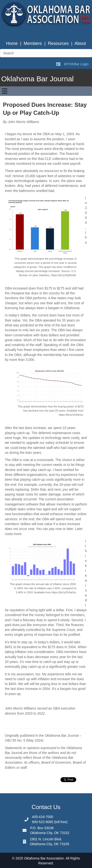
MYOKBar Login (76, 64)
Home (12, 43)
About (80, 43)
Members (33, 43)
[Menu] (5, 91)
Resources (58, 43)
